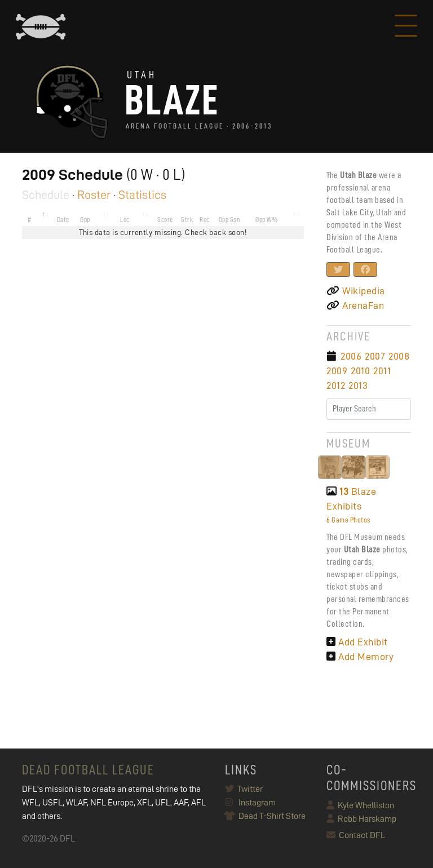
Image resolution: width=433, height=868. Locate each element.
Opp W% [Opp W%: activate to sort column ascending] (266, 220)
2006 (351, 356)
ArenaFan (355, 305)
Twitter (244, 789)
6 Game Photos (348, 520)
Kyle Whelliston (360, 805)
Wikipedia (356, 291)
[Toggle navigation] (406, 27)
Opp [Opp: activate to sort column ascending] (85, 220)
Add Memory (360, 657)
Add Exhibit (357, 642)
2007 (375, 356)
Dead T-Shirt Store (265, 816)
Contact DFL (356, 835)
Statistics (142, 195)
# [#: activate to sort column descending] (30, 220)
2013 (358, 386)
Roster (94, 195)
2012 (336, 386)
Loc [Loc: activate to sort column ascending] (125, 220)
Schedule (46, 195)
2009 (337, 371)
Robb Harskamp (361, 819)
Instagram (250, 803)
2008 (399, 356)
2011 (382, 371)
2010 (360, 371)
